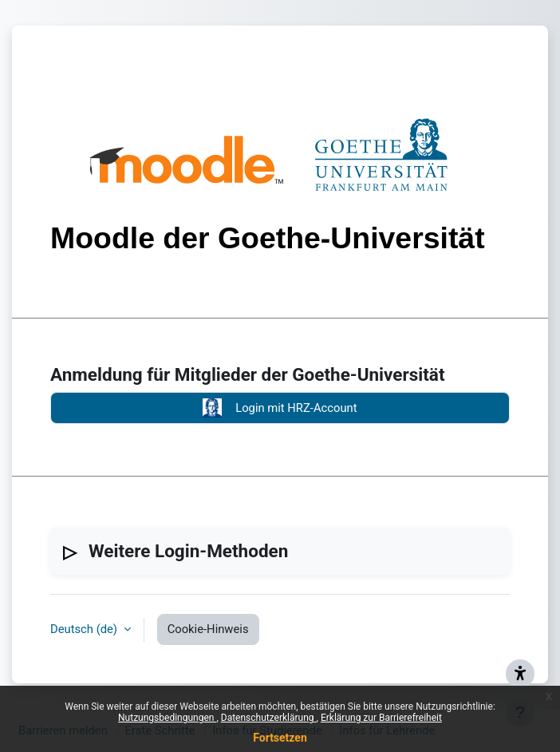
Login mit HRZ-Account (280, 408)
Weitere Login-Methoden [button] (188, 551)
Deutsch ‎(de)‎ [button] (85, 629)
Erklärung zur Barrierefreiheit (381, 718)
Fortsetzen (280, 738)
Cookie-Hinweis (208, 629)
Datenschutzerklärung (269, 718)
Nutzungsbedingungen (167, 718)
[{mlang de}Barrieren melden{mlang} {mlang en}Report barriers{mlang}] (520, 674)
